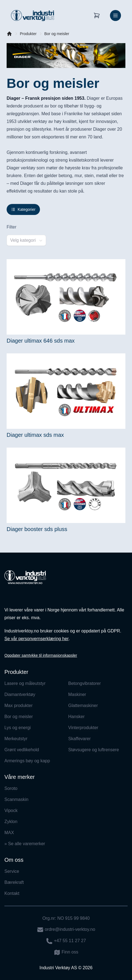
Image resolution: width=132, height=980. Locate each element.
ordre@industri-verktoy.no (66, 930)
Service (12, 871)
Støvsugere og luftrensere (94, 750)
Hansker (77, 717)
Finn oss (66, 952)
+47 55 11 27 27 (66, 941)
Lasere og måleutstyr (25, 683)
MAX (9, 833)
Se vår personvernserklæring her (37, 639)
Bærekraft (14, 882)
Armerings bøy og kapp (27, 761)
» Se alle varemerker (25, 844)
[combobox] (26, 240)
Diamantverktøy (20, 694)
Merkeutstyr (16, 739)
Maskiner (77, 694)
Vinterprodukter (83, 728)
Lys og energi (17, 728)
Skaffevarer (80, 739)
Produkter (28, 34)
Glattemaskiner (83, 706)
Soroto (11, 788)
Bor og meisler (57, 34)
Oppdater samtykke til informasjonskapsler (41, 655)
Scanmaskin (16, 799)
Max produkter (18, 706)
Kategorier (23, 209)
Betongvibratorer (85, 683)
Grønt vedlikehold (22, 750)
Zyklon (11, 822)
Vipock (11, 810)
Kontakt (12, 893)
